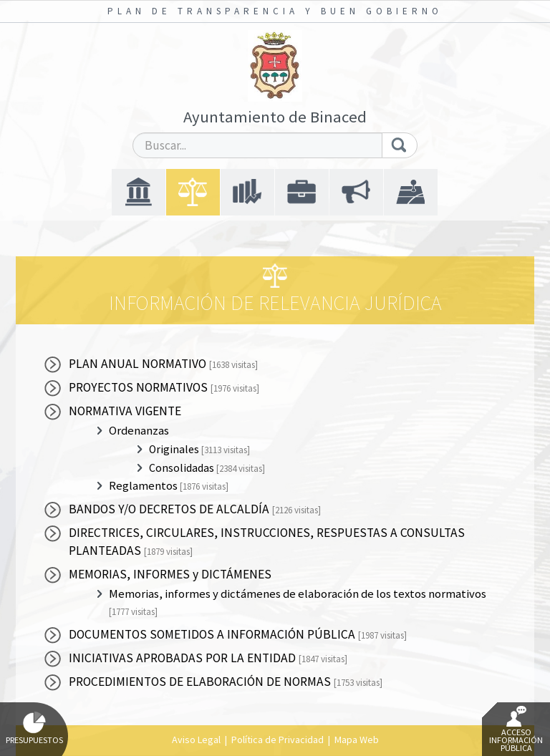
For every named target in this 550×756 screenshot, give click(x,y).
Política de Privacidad (278, 740)
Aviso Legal (196, 740)
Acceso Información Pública (516, 730)
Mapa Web (357, 740)
